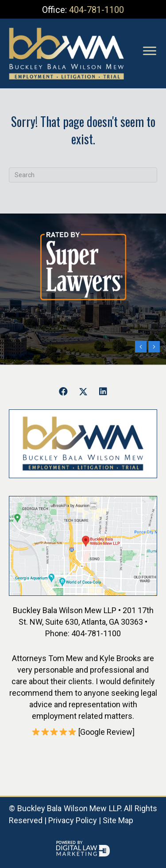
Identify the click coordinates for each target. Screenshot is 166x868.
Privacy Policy (73, 820)
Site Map (118, 820)
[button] (63, 392)
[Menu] (150, 51)
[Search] (83, 175)
